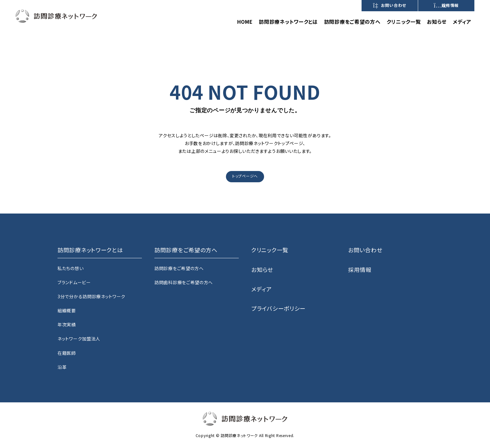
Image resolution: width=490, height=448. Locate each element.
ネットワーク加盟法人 (79, 339)
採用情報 (446, 5)
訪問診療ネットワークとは (288, 22)
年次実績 (67, 325)
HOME (245, 22)
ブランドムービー (74, 282)
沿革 (62, 367)
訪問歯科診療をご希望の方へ (184, 282)
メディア (462, 22)
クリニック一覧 (404, 22)
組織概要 (67, 310)
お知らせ (437, 22)
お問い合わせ (390, 5)
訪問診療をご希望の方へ (179, 268)
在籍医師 (67, 353)
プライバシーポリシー (278, 308)
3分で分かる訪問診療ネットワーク (91, 296)
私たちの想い (70, 268)
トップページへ (245, 176)
